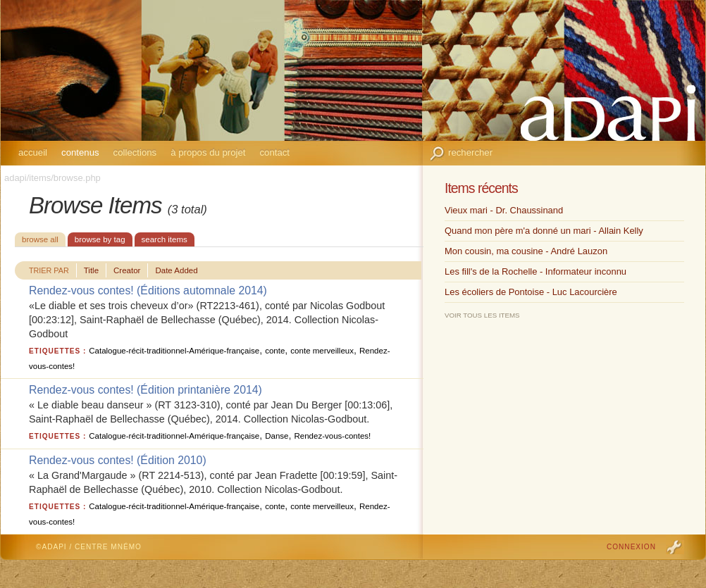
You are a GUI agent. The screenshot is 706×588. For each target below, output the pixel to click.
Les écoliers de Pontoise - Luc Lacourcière (531, 292)
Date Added (176, 270)
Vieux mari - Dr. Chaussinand (504, 210)
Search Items (165, 239)
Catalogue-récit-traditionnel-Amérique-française (174, 351)
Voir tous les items (482, 315)
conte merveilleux (322, 351)
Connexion (631, 547)
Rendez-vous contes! (81, 290)
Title (91, 270)
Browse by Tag (100, 239)
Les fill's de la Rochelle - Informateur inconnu (535, 271)
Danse (277, 436)
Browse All (40, 239)
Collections (135, 152)
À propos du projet (208, 152)
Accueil (33, 152)
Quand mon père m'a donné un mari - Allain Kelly (544, 231)
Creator (127, 270)
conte (275, 351)
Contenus (80, 152)
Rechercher (470, 152)
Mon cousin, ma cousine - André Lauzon (526, 251)
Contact (274, 152)
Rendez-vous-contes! (332, 436)
